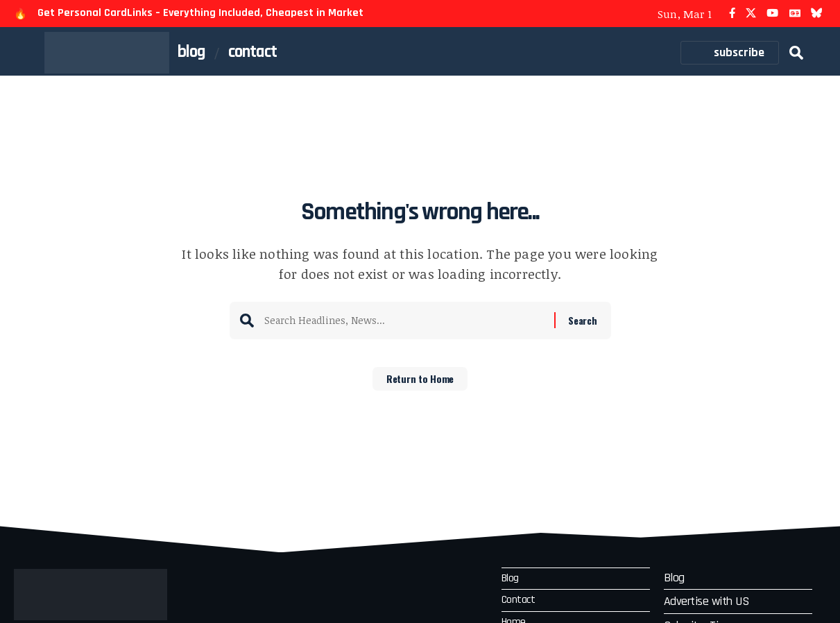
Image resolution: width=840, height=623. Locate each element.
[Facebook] (732, 14)
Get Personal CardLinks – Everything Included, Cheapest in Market (200, 13)
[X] (751, 14)
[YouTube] (772, 14)
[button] (796, 53)
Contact (520, 603)
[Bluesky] (817, 14)
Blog (512, 580)
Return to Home (420, 384)
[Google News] (795, 14)
